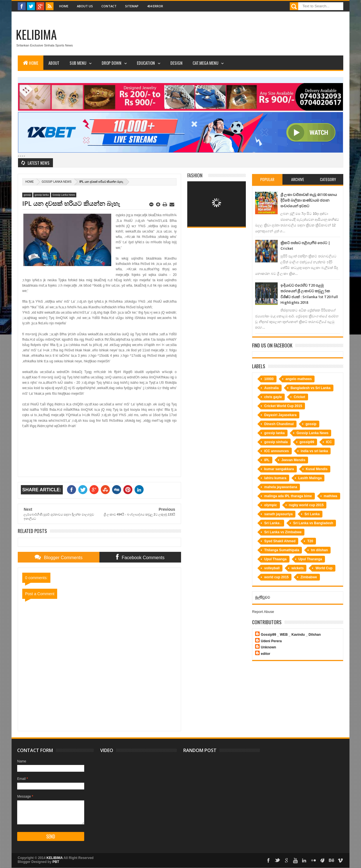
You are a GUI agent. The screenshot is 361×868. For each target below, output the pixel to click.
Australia (271, 388)
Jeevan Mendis (293, 460)
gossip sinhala (276, 442)
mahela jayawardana (281, 487)
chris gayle (273, 397)
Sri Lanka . (273, 523)
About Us (85, 6)
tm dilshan (319, 550)
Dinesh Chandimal (279, 424)
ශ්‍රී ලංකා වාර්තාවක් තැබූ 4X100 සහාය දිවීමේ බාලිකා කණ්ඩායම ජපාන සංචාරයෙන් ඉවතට (309, 200)
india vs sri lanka (314, 451)
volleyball (272, 568)
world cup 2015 (276, 577)
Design (176, 63)
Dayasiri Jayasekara (280, 415)
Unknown (268, 647)
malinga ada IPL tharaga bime (288, 496)
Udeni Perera (271, 641)
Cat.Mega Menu (205, 63)
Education (146, 63)
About (54, 63)
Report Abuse (263, 612)
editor (265, 654)
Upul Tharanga (310, 559)
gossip (27, 195)
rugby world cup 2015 (306, 505)
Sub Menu (78, 63)
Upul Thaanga (275, 559)
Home (64, 6)
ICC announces (276, 451)
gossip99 (307, 442)
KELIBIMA (36, 34)
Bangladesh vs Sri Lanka (311, 388)
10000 (269, 379)
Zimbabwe (309, 577)
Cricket (299, 397)
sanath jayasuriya (278, 514)
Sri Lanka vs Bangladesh (313, 523)
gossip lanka (42, 195)
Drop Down (112, 63)
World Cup (324, 568)
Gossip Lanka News (57, 182)
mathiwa (331, 496)
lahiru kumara (275, 478)
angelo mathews (299, 379)
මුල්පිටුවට (263, 597)
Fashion (195, 175)
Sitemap (132, 6)
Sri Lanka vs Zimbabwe (283, 532)
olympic (270, 505)
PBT (56, 862)
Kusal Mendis (317, 469)
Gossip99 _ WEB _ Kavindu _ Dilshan (291, 635)
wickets (298, 568)
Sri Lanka (312, 514)
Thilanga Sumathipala (282, 550)
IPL (267, 460)
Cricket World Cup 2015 (283, 406)
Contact (109, 6)
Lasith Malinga (310, 478)
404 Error (155, 6)
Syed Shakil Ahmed (280, 541)
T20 (310, 541)
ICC (329, 442)
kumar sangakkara (279, 469)
